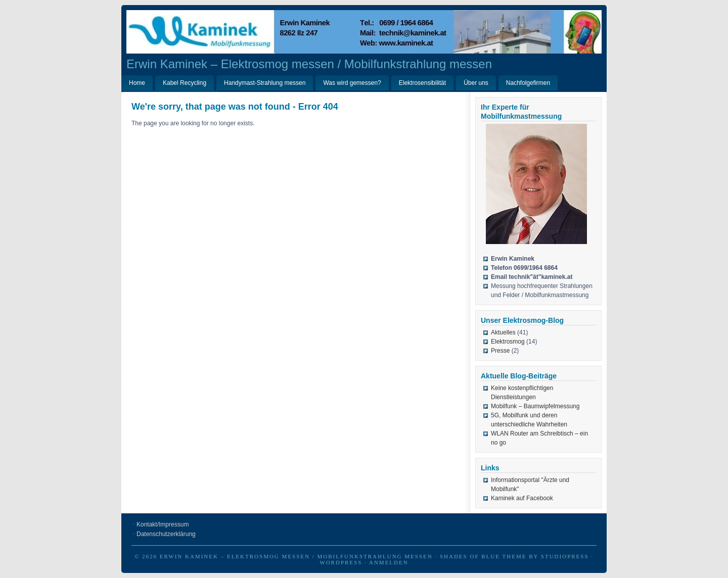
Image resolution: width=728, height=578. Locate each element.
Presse (500, 351)
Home (137, 83)
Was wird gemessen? (352, 83)
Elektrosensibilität (422, 83)
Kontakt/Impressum (163, 524)
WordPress (341, 562)
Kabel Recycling (185, 83)
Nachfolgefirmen (528, 83)
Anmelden (389, 562)
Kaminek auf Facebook (522, 498)
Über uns (476, 83)
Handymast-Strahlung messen (265, 83)
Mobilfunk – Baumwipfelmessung (535, 406)
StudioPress (565, 556)
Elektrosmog (508, 342)
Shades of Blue (470, 556)
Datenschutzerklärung (166, 534)
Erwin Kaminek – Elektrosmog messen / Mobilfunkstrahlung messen (309, 64)
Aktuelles (503, 332)
